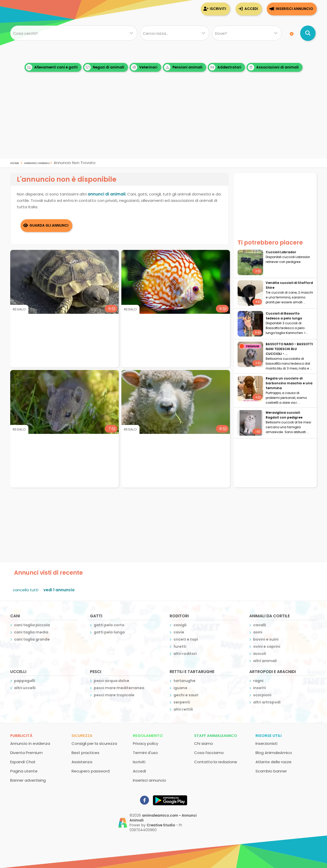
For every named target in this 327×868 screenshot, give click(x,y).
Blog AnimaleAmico (274, 752)
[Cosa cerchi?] (74, 33)
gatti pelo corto (109, 625)
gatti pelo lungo (109, 632)
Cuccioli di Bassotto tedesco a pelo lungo (284, 316)
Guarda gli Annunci (49, 225)
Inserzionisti (266, 743)
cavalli (260, 625)
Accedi (251, 9)
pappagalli (25, 680)
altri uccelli (25, 688)
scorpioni (262, 695)
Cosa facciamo (209, 752)
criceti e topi (186, 639)
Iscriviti (218, 9)
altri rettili (183, 709)
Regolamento (148, 735)
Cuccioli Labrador (281, 252)
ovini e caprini (267, 646)
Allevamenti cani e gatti (52, 67)
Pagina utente (24, 771)
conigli (180, 625)
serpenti (182, 702)
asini (258, 632)
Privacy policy (145, 743)
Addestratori (225, 67)
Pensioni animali (183, 67)
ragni (258, 680)
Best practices (85, 752)
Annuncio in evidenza (30, 743)
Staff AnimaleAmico (216, 735)
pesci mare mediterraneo (119, 688)
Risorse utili (268, 735)
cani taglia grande (32, 639)
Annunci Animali (37, 163)
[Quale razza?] (175, 33)
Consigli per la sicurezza (94, 743)
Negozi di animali (104, 67)
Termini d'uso (145, 752)
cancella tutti (26, 590)
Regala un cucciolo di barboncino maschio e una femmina (289, 383)
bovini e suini (266, 639)
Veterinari (144, 67)
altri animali (265, 661)
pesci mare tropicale (114, 695)
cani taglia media (31, 632)
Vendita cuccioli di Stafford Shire (289, 285)
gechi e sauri (186, 695)
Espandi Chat (23, 762)
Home (15, 163)
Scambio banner (271, 771)
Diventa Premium (26, 752)
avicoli (260, 653)
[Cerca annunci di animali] (308, 33)
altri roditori (185, 653)
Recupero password (91, 771)
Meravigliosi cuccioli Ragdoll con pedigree (284, 415)
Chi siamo (204, 743)
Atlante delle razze (273, 762)
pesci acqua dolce (112, 680)
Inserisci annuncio (294, 9)
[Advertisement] (163, 123)
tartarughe (184, 680)
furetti (180, 646)
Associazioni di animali (273, 67)
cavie (179, 632)
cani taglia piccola (32, 625)
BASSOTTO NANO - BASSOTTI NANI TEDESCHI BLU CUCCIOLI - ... (289, 349)
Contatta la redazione (216, 762)
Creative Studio (161, 825)
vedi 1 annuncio (59, 590)
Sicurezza (82, 735)
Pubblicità (21, 735)
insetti (260, 688)
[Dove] (247, 33)
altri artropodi (267, 702)
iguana (180, 688)
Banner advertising (28, 780)
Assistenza (82, 762)
